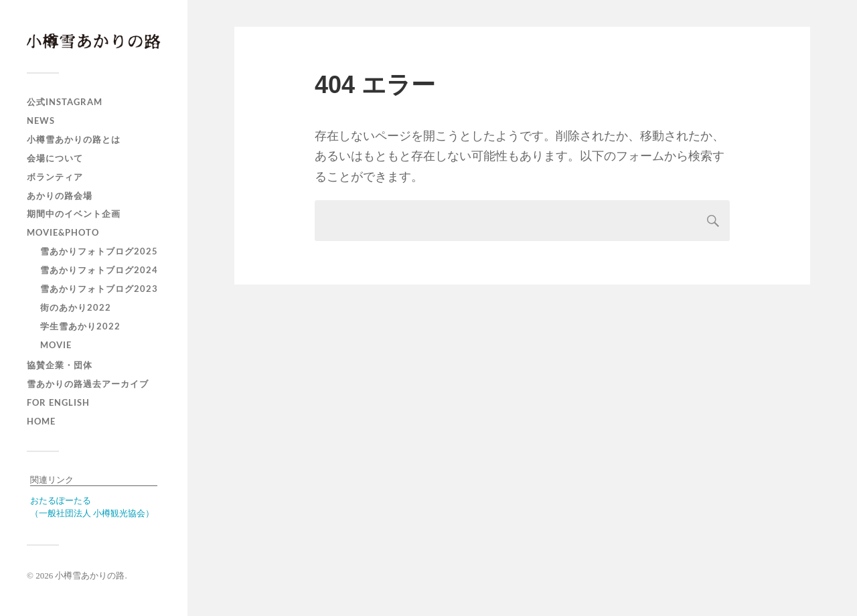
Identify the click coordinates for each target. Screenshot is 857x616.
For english (58, 402)
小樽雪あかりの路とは (74, 139)
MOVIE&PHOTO (63, 232)
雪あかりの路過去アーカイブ (88, 384)
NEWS (41, 121)
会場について (55, 158)
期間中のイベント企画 (74, 214)
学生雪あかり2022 (80, 326)
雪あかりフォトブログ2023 (99, 289)
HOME (41, 421)
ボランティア (55, 177)
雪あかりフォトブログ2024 (99, 270)
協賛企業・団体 (60, 365)
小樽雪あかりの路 (90, 575)
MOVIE (56, 345)
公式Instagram (65, 102)
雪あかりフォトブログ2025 (99, 251)
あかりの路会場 (60, 196)
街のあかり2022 (76, 307)
